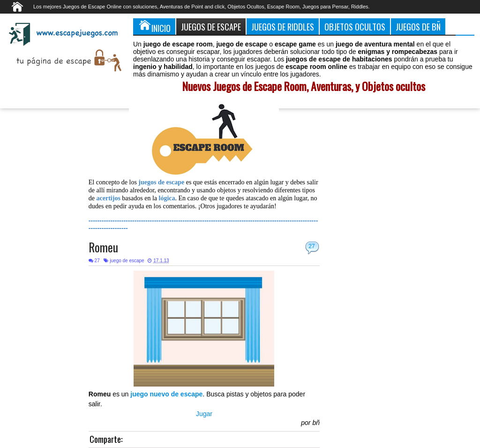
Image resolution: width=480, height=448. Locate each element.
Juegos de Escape (211, 27)
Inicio (154, 26)
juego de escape (127, 261)
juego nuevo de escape (166, 394)
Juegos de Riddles (283, 27)
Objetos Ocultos (355, 27)
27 (311, 246)
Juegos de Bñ (418, 27)
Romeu (103, 247)
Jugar (204, 414)
